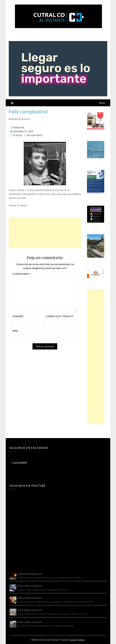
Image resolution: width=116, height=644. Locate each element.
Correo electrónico (59, 316)
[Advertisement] (45, 233)
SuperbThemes (77, 640)
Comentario (22, 274)
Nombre (18, 316)
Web (15, 331)
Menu (102, 103)
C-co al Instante (19, 462)
